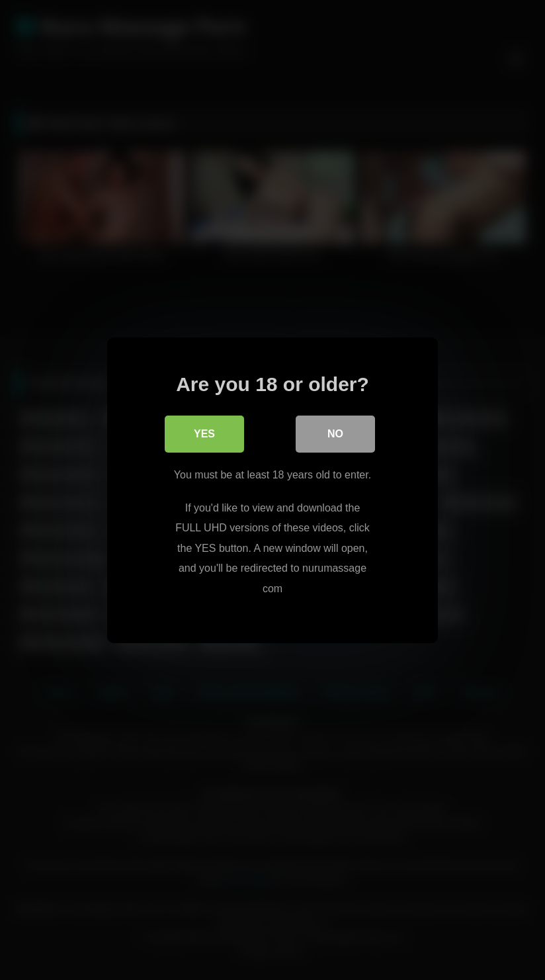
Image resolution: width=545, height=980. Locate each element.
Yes (204, 434)
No (335, 434)
